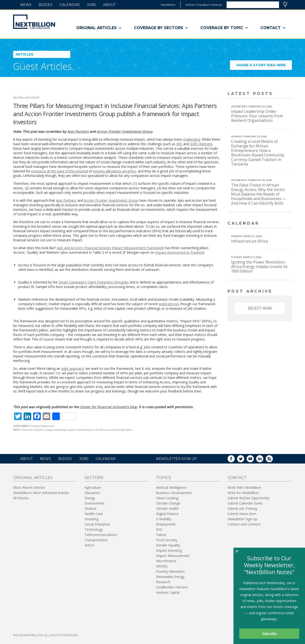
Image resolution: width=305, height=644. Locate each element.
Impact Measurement (173, 556)
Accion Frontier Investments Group (125, 131)
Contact (273, 28)
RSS (273, 460)
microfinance (102, 430)
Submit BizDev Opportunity (249, 498)
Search (285, 5)
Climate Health (167, 508)
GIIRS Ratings (200, 144)
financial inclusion (33, 430)
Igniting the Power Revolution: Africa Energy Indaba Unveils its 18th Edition (259, 267)
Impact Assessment (43, 426)
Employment (166, 524)
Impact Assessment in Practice (179, 252)
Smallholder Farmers (172, 587)
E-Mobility (164, 519)
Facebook (234, 460)
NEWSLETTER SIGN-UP (176, 459)
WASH (89, 545)
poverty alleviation (122, 430)
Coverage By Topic (224, 28)
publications (168, 304)
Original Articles (99, 28)
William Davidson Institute (204, 5)
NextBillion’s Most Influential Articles (41, 493)
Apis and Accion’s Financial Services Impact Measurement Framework (110, 248)
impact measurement (79, 430)
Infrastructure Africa (249, 241)
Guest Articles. (44, 66)
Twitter (244, 460)
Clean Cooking (167, 498)
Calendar (70, 5)
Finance (91, 508)
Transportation (96, 540)
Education (92, 493)
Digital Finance (167, 514)
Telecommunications (101, 535)
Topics (164, 478)
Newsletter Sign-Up (242, 519)
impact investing (55, 430)
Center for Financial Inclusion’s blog (108, 407)
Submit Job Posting (242, 508)
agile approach (73, 368)
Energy (90, 498)
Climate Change (168, 503)
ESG (159, 529)
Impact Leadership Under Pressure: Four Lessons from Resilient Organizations (257, 116)
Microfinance (166, 561)
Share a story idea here (264, 66)
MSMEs (162, 566)
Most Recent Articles (29, 487)
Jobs (91, 5)
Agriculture (93, 487)
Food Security (167, 540)
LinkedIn (263, 460)
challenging (192, 139)
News (26, 5)
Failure (161, 535)
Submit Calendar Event (245, 503)
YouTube (254, 460)
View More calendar (276, 224)
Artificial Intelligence (171, 487)
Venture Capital (168, 592)
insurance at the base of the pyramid (60, 171)
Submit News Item (242, 514)
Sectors (94, 478)
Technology (94, 529)
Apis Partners (78, 131)
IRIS (179, 144)
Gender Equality (168, 545)
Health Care (94, 514)
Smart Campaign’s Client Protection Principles (94, 282)
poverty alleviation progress (114, 171)
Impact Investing (169, 550)
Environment (94, 503)
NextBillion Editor (26, 98)
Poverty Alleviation (170, 571)
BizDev (46, 5)
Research (163, 582)
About (109, 5)
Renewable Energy (170, 577)
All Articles (21, 498)
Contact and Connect (244, 524)
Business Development (174, 493)
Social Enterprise (97, 524)
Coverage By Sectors (161, 28)
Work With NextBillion (244, 487)
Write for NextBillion (243, 493)
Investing (91, 519)
